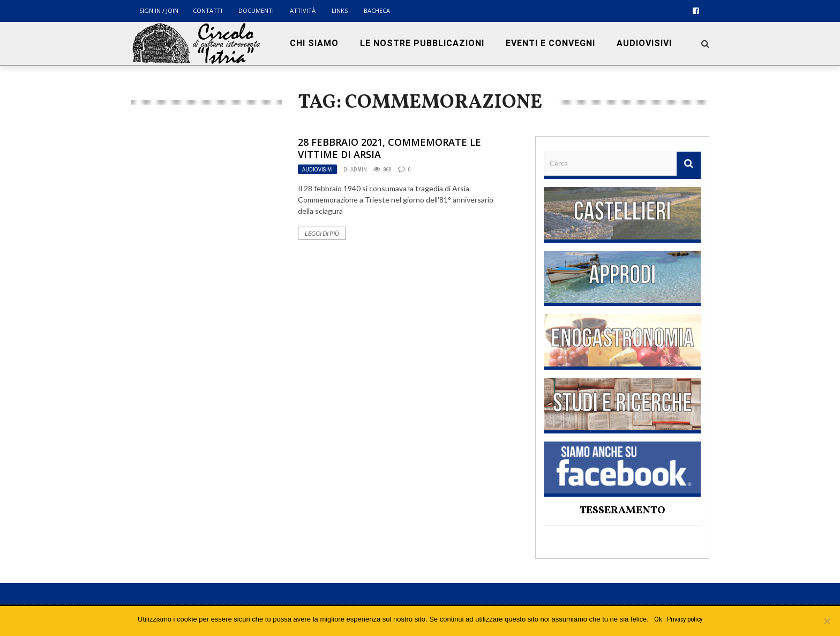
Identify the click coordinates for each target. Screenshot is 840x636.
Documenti (256, 10)
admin (359, 169)
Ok (658, 619)
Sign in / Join (159, 10)
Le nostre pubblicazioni (422, 43)
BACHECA (377, 10)
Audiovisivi (644, 43)
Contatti (208, 10)
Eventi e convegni (550, 43)
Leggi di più (322, 233)
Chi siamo (314, 43)
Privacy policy (685, 619)
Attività (303, 10)
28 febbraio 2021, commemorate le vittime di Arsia (389, 148)
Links (340, 10)
